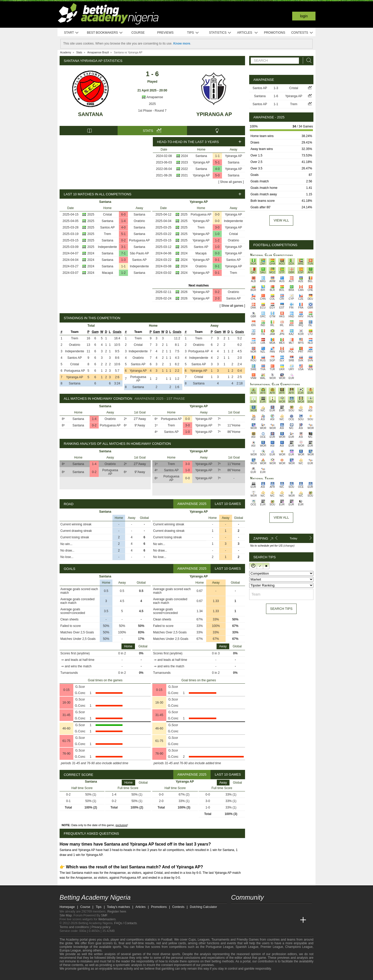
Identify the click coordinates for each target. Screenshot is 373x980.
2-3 (217, 298)
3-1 (123, 247)
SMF (104, 915)
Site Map (66, 915)
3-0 (217, 227)
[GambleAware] (73, 976)
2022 (185, 169)
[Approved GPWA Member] (93, 976)
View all (281, 220)
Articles (248, 33)
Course (138, 33)
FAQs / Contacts (125, 923)
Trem (107, 234)
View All (281, 517)
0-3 (217, 253)
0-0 (217, 214)
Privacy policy (101, 927)
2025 (152, 104)
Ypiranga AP (214, 114)
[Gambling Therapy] (110, 976)
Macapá (107, 273)
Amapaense (152, 97)
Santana (90, 114)
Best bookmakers (105, 33)
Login (304, 16)
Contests (302, 33)
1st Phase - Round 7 (152, 111)
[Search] (307, 60)
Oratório (139, 221)
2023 (185, 162)
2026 (184, 292)
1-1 (217, 156)
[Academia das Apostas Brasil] (255, 920)
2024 (185, 156)
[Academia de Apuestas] (274, 920)
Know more (182, 44)
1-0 (217, 234)
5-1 (217, 162)
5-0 (217, 175)
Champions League (299, 947)
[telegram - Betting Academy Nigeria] (235, 909)
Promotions (275, 33)
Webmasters (107, 919)
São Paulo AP (139, 253)
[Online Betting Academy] (264, 920)
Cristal (107, 214)
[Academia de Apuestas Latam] (284, 920)
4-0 (217, 169)
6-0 (123, 214)
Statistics (220, 33)
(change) (289, 546)
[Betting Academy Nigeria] (235, 920)
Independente (107, 247)
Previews (165, 33)
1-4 (123, 221)
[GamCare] (103, 976)
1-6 (276, 96)
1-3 (123, 260)
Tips (193, 33)
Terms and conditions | (76, 927)
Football (167, 940)
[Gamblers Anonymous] (117, 975)
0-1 (217, 260)
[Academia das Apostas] (245, 920)
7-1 (123, 253)
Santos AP (107, 227)
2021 (185, 175)
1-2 (123, 273)
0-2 (123, 240)
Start (71, 33)
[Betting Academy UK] (293, 920)
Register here (117, 912)
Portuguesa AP (139, 240)
